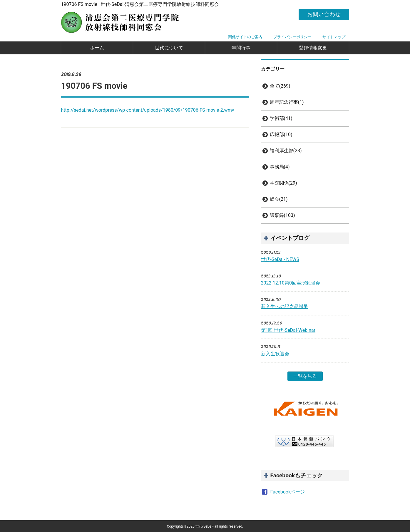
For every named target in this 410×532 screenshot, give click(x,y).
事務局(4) (280, 167)
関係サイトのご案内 (245, 37)
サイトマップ (334, 37)
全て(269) (280, 86)
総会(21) (279, 199)
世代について (169, 48)
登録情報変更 (313, 48)
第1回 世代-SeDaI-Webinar (288, 330)
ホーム (97, 48)
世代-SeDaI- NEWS (280, 259)
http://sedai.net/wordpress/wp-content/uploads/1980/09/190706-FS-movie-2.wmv (148, 110)
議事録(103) (282, 215)
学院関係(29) (283, 183)
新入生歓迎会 (275, 354)
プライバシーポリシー (292, 37)
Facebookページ (288, 492)
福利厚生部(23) (286, 151)
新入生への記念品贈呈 (285, 306)
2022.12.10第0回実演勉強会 (291, 283)
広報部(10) (281, 134)
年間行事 (241, 48)
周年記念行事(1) (287, 102)
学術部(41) (281, 118)
